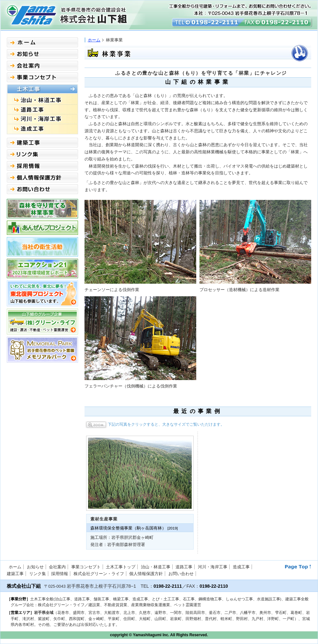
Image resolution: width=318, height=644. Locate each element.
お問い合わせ (42, 189)
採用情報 (42, 166)
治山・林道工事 (156, 567)
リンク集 (42, 154)
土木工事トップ (121, 567)
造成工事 (42, 129)
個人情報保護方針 (42, 178)
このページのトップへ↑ (298, 567)
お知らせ (42, 54)
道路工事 (42, 110)
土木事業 (42, 89)
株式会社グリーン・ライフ (99, 574)
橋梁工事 (42, 119)
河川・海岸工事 (213, 567)
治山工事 (42, 99)
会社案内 (42, 66)
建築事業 (42, 143)
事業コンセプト (42, 77)
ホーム (94, 40)
